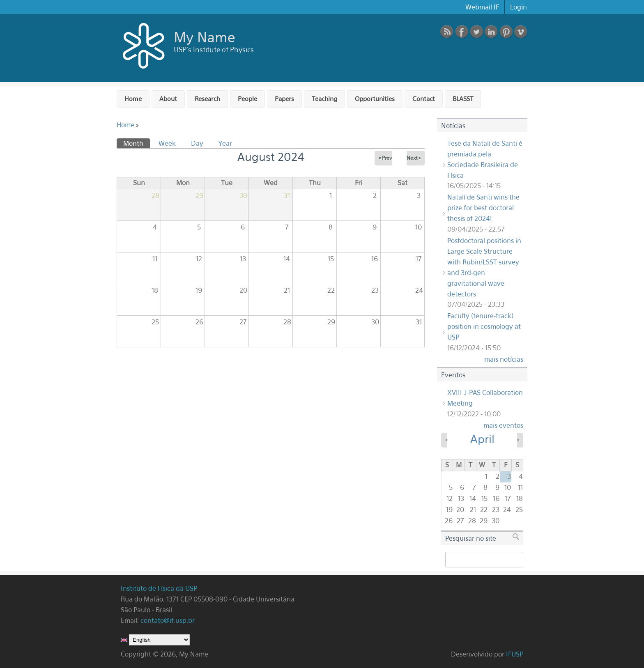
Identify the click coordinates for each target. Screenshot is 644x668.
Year (225, 143)
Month (137, 143)
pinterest (506, 32)
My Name (205, 37)
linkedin (491, 32)
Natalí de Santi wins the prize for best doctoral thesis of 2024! (483, 208)
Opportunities (375, 99)
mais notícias (504, 359)
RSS (447, 32)
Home (133, 99)
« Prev (385, 158)
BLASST (463, 99)
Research (207, 99)
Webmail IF (482, 7)
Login (519, 7)
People (247, 99)
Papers (284, 99)
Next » (414, 158)
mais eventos (503, 425)
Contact (424, 99)
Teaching (324, 99)
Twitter (476, 32)
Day (197, 143)
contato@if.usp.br (168, 620)
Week (167, 143)
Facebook (462, 32)
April (482, 439)
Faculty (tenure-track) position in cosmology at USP (484, 326)
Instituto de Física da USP (160, 588)
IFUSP (515, 654)
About (168, 99)
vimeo (521, 32)
